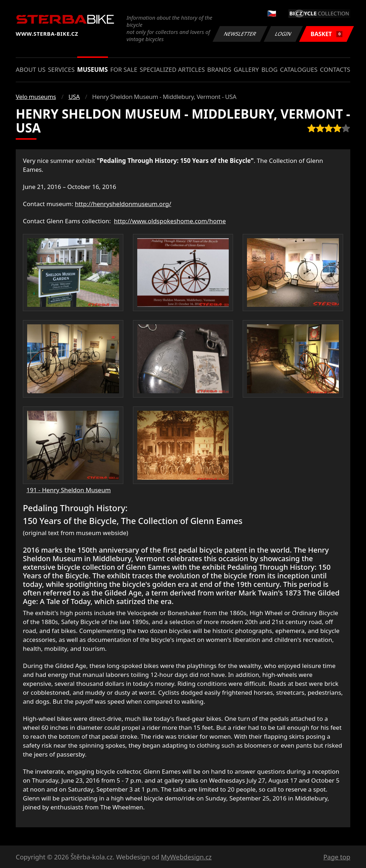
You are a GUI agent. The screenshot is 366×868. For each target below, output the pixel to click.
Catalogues (299, 69)
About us (31, 69)
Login (283, 34)
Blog (269, 69)
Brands (219, 69)
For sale (124, 69)
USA (74, 97)
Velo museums (36, 97)
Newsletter (240, 34)
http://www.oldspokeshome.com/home (170, 221)
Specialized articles (172, 69)
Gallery (246, 69)
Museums (93, 69)
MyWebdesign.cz (186, 857)
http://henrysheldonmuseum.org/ (123, 204)
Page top (337, 857)
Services (61, 69)
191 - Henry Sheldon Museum (69, 490)
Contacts (335, 69)
